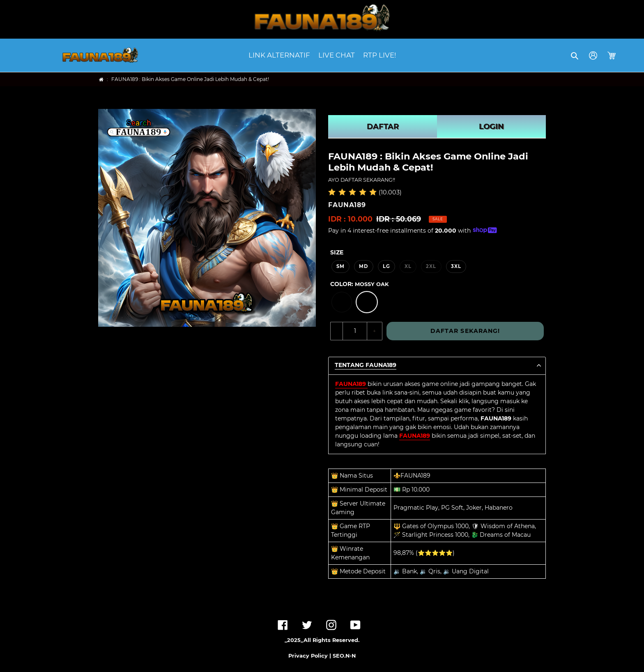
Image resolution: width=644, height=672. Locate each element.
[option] (342, 302)
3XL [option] (456, 266)
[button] (575, 55)
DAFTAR (383, 127)
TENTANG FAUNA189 (366, 365)
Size (337, 252)
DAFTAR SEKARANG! (465, 331)
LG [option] (386, 266)
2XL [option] (431, 266)
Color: (359, 284)
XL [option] (408, 266)
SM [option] (340, 266)
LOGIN (491, 127)
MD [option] (363, 266)
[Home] (101, 80)
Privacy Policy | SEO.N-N (322, 656)
